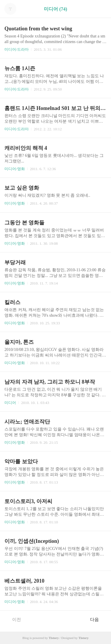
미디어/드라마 (17, 49)
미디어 (10, 403)
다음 (98, 619)
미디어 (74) (55, 9)
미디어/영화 (15, 169)
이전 (13, 619)
